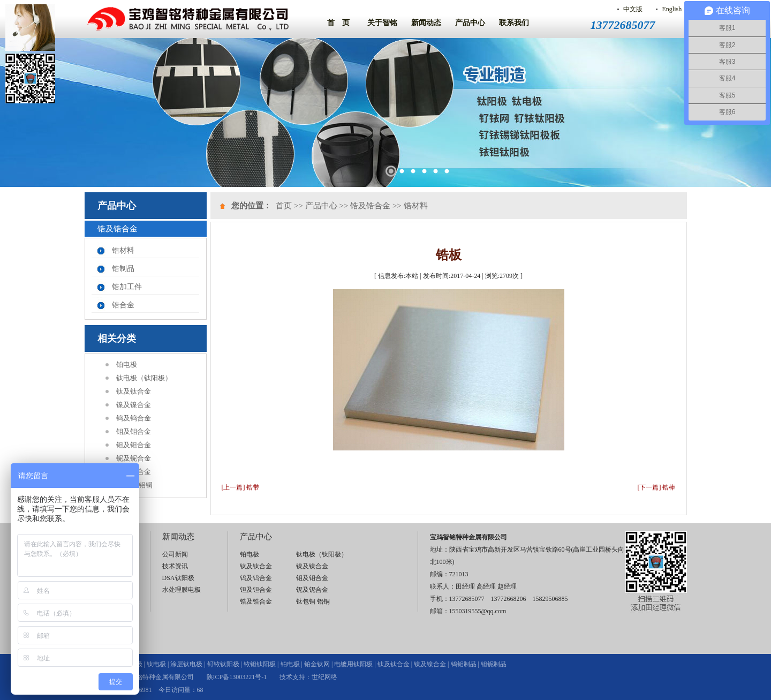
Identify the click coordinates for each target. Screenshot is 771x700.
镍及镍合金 (134, 405)
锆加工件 (127, 287)
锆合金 (123, 305)
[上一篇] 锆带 (241, 487)
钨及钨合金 (134, 418)
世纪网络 (324, 677)
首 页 (338, 23)
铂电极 (127, 364)
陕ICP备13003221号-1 (237, 677)
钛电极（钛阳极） (144, 378)
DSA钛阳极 (178, 578)
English (672, 9)
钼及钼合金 (134, 431)
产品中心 (470, 23)
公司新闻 (175, 554)
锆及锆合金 (134, 472)
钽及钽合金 (134, 445)
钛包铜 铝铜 (134, 485)
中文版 (633, 9)
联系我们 (514, 23)
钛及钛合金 (134, 391)
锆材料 (123, 250)
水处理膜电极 (182, 590)
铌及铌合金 (134, 458)
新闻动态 (426, 23)
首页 (284, 206)
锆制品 (123, 269)
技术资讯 (175, 566)
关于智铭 (382, 23)
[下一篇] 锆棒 (657, 487)
